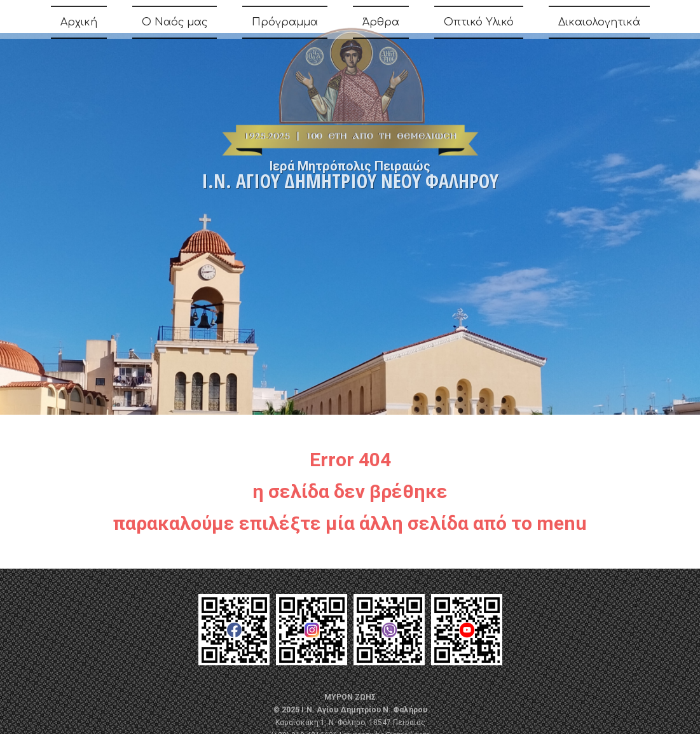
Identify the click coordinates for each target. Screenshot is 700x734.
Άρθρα (381, 25)
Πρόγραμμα (285, 25)
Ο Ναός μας (175, 25)
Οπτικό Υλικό (479, 25)
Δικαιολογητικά (599, 25)
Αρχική (79, 25)
